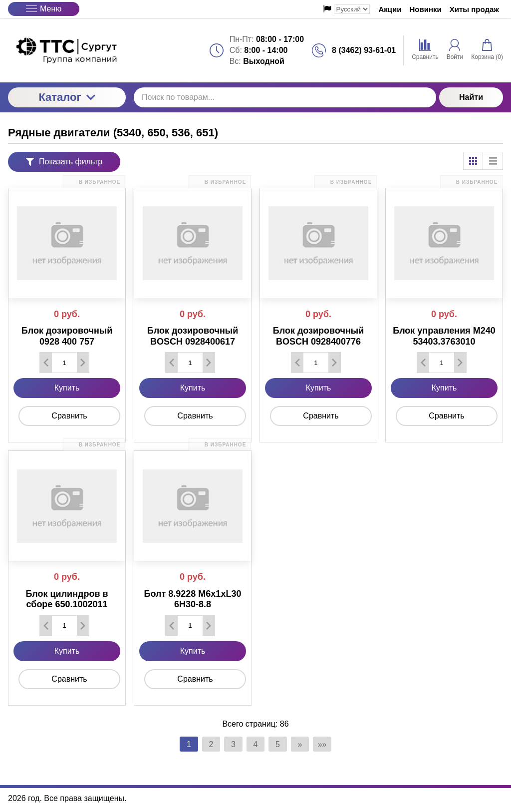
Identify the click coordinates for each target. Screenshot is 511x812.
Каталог (67, 97)
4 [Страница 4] (256, 744)
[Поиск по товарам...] (285, 97)
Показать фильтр (64, 162)
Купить (67, 388)
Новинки (426, 9)
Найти (471, 97)
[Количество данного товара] (64, 363)
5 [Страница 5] (280, 744)
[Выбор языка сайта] (352, 9)
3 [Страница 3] (232, 744)
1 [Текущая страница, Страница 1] (184, 744)
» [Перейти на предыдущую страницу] (304, 744)
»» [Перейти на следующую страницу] (327, 744)
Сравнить (69, 416)
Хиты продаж (474, 9)
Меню (44, 9)
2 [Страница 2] (208, 744)
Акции (390, 9)
